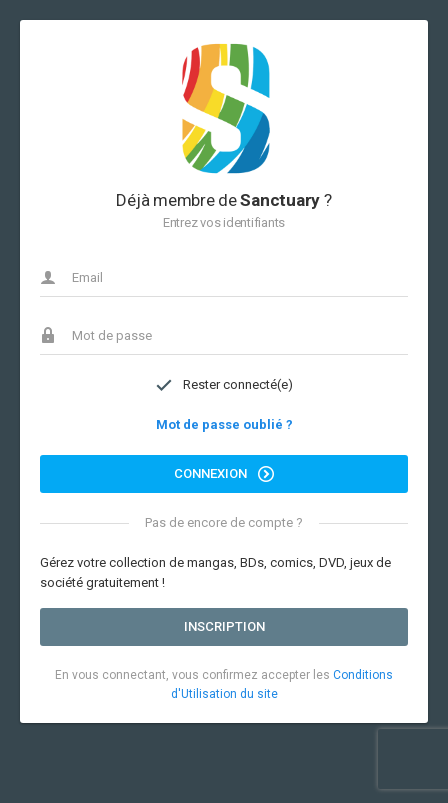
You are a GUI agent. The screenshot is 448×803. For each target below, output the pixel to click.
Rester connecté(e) (224, 385)
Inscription (224, 626)
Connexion (224, 474)
